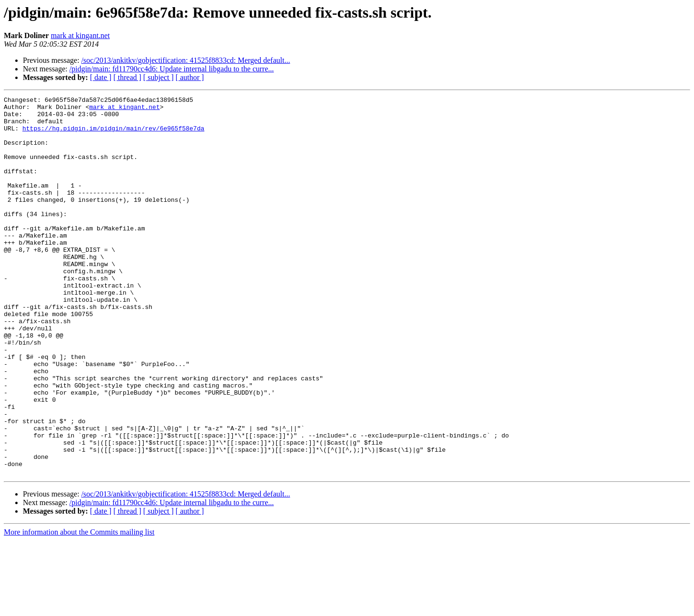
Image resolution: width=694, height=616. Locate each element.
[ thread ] (127, 77)
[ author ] (190, 77)
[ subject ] (159, 77)
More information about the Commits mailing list (79, 608)
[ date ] (101, 77)
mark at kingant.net (80, 35)
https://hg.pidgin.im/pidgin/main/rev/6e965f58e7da (113, 135)
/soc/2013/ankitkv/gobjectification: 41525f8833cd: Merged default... (186, 60)
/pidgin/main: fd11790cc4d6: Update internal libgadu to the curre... (172, 69)
